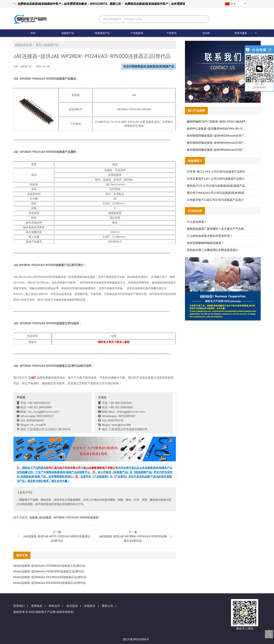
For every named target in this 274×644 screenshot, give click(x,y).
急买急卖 (72, 606)
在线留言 (90, 606)
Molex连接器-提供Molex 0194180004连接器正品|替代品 (49, 583)
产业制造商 (137, 33)
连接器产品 (68, 33)
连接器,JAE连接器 (40, 517)
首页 (33, 33)
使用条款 (37, 606)
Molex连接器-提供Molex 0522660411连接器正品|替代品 (49, 566)
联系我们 (19, 606)
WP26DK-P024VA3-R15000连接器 (76, 517)
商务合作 (54, 606)
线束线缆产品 (102, 33)
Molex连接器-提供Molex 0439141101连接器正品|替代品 (49, 571)
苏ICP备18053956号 (136, 639)
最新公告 (108, 606)
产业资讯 (172, 33)
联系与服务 (241, 33)
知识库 (206, 33)
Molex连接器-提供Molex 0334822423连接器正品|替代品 (50, 577)
